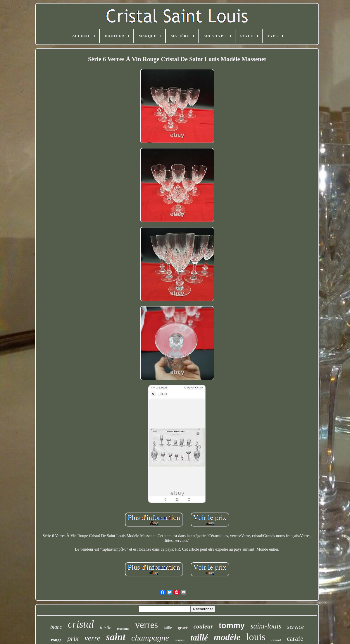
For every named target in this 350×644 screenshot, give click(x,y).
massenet (123, 628)
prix (73, 638)
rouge (56, 640)
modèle (227, 637)
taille (168, 628)
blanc (56, 627)
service (295, 627)
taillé (199, 638)
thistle (105, 627)
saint (116, 637)
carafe (295, 639)
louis (256, 637)
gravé (183, 628)
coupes (180, 640)
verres (146, 625)
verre (92, 638)
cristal (81, 624)
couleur (203, 626)
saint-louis (266, 626)
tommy (232, 626)
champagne (150, 638)
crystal (276, 640)
